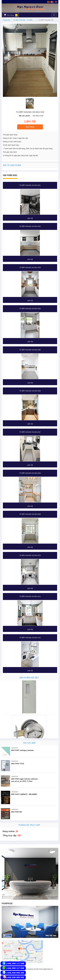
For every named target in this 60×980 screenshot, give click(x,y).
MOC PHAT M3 (17, 812)
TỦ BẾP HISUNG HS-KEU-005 (30, 350)
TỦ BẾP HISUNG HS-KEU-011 (30, 596)
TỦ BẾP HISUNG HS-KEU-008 (30, 473)
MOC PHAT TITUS (18, 764)
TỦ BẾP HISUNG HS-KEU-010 (30, 555)
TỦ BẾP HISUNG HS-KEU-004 (30, 309)
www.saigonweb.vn (46, 969)
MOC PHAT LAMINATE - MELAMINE (24, 794)
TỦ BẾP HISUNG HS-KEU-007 (30, 432)
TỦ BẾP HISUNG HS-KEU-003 (30, 268)
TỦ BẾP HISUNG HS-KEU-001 (30, 185)
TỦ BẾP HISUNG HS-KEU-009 (30, 514)
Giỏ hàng (11, 15)
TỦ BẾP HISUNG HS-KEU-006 (30, 391)
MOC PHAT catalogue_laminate (22, 750)
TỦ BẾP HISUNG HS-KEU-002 (30, 226)
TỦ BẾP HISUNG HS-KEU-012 (30, 638)
